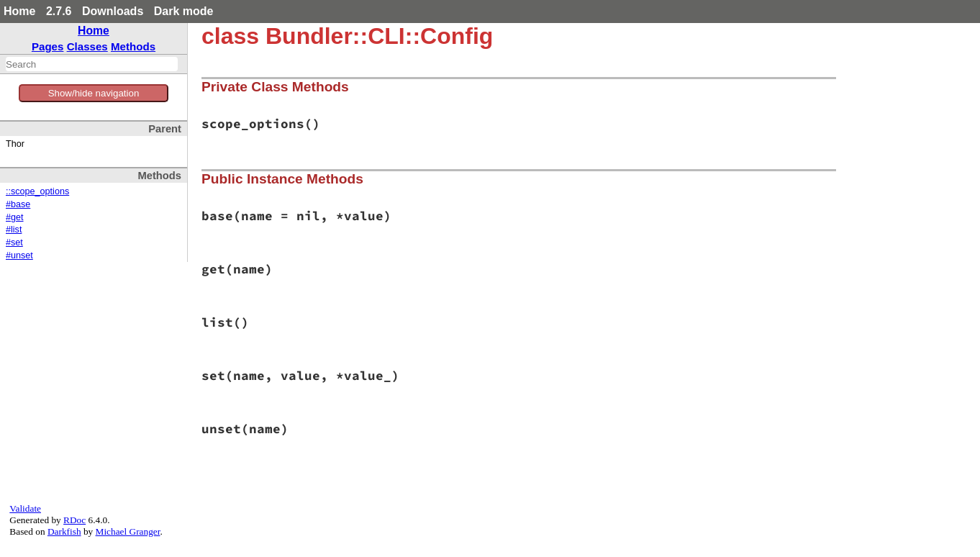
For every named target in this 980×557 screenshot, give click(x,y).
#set (14, 243)
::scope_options (37, 191)
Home (19, 11)
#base (18, 204)
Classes (87, 46)
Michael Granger (128, 531)
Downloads (113, 11)
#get (15, 217)
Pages (48, 46)
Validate (25, 508)
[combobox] (92, 64)
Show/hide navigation (94, 93)
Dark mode (184, 11)
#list (14, 230)
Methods (133, 46)
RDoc (74, 520)
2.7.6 (59, 11)
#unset (19, 255)
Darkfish (64, 531)
